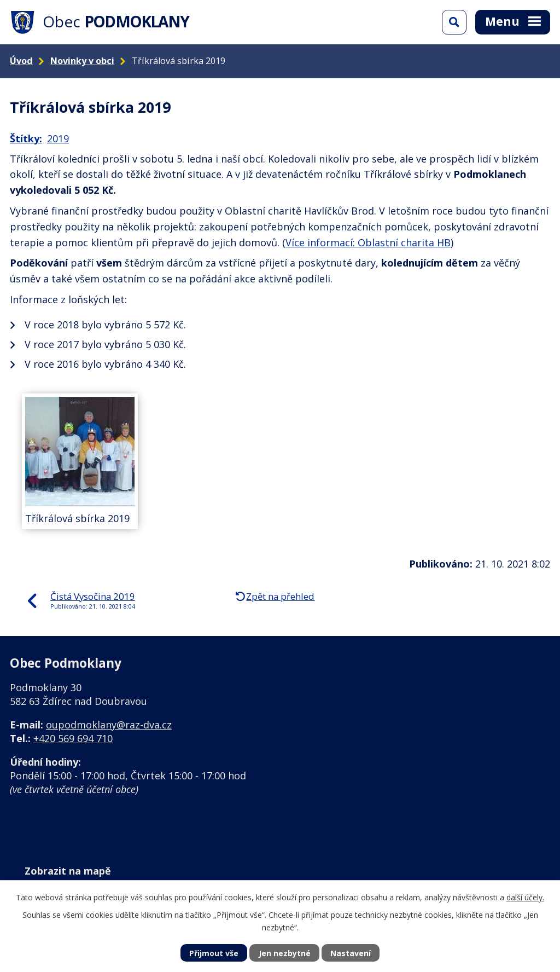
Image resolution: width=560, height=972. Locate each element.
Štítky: (26, 138)
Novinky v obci (82, 61)
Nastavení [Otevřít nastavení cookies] (351, 953)
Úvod (21, 61)
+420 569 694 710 (73, 738)
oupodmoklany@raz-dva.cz (109, 725)
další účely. (525, 897)
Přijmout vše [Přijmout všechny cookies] (214, 953)
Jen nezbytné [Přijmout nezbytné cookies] (285, 953)
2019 (58, 138)
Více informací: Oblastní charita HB (368, 242)
